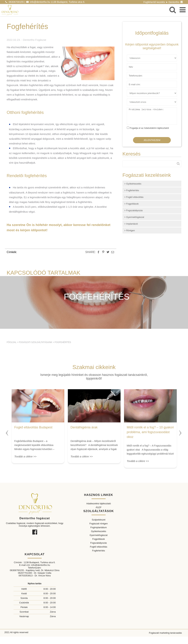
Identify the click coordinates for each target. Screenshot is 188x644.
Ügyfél (130, 56)
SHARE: (90, 252)
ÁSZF (98, 507)
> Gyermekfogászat (134, 217)
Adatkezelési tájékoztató (99, 504)
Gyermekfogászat (99, 535)
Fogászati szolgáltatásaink (35, 342)
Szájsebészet (98, 520)
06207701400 (25, 573)
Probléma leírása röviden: (140, 109)
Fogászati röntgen (99, 524)
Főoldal (12, 342)
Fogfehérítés (63, 342)
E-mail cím (132, 82)
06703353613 (26, 576)
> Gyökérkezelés (133, 184)
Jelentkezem (152, 140)
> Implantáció (131, 224)
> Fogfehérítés (132, 190)
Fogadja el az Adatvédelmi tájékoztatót (149, 128)
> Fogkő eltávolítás (134, 197)
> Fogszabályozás (133, 210)
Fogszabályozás (99, 543)
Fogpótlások (99, 539)
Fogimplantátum (98, 527)
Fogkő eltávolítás (99, 547)
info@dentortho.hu (40, 2)
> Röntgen (129, 230)
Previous (7, 432)
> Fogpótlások (131, 204)
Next (181, 432)
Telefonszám (133, 74)
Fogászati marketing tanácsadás (165, 633)
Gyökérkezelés (99, 531)
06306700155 (16, 2)
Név (129, 65)
